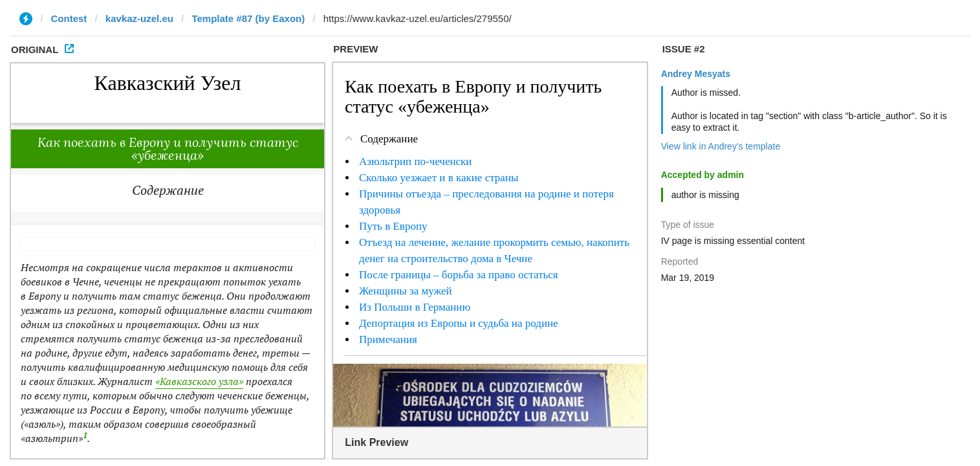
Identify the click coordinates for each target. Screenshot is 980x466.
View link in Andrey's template (721, 146)
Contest (69, 18)
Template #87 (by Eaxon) (248, 18)
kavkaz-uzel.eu (139, 18)
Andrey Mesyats (696, 74)
